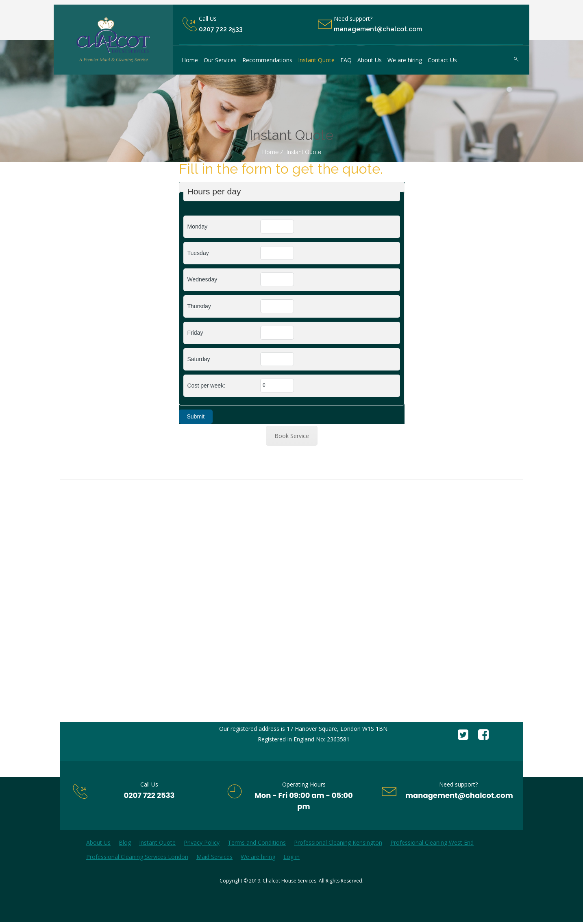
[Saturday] (277, 359)
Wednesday (202, 279)
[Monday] (277, 227)
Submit (196, 416)
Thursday (199, 306)
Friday (195, 333)
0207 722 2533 (221, 29)
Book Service (292, 436)
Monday (198, 227)
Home (270, 152)
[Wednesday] (277, 279)
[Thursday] (277, 306)
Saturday (199, 359)
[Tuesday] (277, 253)
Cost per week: (206, 386)
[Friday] (277, 333)
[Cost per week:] (277, 386)
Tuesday (198, 253)
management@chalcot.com (459, 795)
